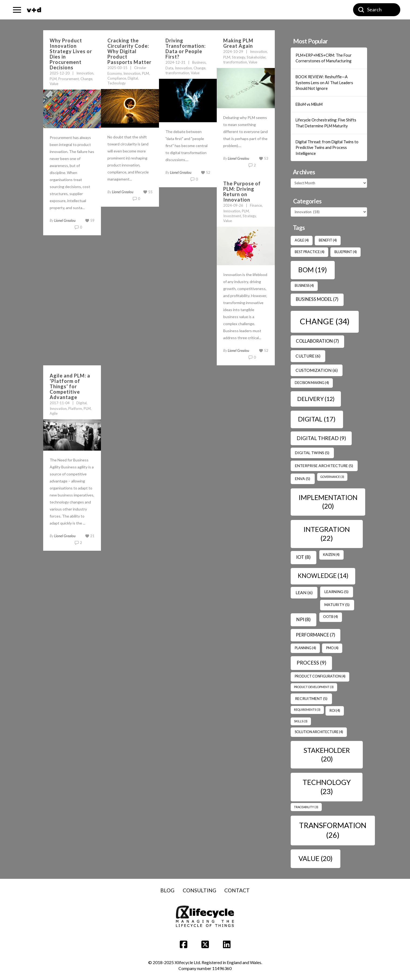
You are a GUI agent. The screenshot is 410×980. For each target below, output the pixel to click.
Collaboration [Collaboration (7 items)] (317, 341)
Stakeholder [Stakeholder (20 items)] (327, 754)
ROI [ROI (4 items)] (335, 711)
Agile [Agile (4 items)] (302, 240)
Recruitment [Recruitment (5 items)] (311, 698)
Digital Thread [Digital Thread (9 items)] (321, 438)
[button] (17, 10)
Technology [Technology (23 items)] (327, 787)
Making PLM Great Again (238, 43)
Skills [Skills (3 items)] (301, 721)
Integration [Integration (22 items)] (327, 534)
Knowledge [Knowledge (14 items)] (323, 576)
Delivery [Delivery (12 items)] (316, 399)
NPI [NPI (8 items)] (303, 619)
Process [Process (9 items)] (311, 663)
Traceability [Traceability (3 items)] (306, 807)
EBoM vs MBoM (309, 104)
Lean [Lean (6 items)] (304, 593)
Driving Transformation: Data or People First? (186, 49)
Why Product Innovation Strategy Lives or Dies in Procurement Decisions (71, 54)
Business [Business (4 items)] (304, 286)
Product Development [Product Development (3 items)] (314, 687)
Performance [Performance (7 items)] (316, 635)
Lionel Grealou (65, 220)
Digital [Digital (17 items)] (317, 419)
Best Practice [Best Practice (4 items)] (310, 252)
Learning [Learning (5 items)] (336, 592)
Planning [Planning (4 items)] (305, 648)
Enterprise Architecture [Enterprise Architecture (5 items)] (324, 466)
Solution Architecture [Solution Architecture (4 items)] (319, 732)
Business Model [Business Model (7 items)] (317, 299)
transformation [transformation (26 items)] (333, 830)
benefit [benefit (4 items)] (328, 240)
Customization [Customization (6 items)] (317, 370)
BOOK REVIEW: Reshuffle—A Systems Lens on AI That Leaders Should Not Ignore (324, 83)
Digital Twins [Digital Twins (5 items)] (312, 453)
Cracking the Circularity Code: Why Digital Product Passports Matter (129, 51)
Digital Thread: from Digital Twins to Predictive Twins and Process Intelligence (327, 148)
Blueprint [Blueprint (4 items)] (346, 252)
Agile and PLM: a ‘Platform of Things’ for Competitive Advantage (70, 386)
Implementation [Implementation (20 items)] (328, 502)
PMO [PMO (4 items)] (332, 648)
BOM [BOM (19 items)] (313, 270)
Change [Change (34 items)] (325, 321)
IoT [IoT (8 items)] (303, 557)
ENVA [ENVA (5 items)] (303, 479)
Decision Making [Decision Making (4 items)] (312, 383)
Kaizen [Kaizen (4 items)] (331, 555)
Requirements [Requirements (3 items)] (307, 710)
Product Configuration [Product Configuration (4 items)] (320, 676)
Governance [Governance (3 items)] (332, 477)
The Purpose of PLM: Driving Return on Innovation (242, 192)
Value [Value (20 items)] (316, 858)
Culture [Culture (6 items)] (308, 356)
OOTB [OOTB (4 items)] (331, 617)
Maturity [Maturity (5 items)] (337, 605)
